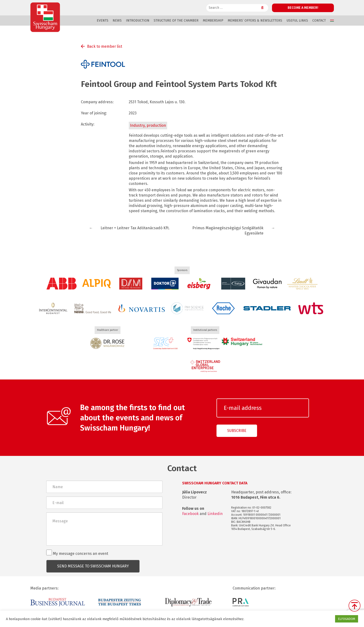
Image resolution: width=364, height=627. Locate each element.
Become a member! (303, 8)
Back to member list (105, 46)
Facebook (190, 514)
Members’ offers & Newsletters (255, 21)
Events (103, 21)
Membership (213, 21)
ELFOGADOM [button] (347, 619)
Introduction (138, 21)
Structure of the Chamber (176, 21)
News (117, 21)
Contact (319, 21)
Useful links (297, 21)
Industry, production (148, 125)
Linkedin (215, 514)
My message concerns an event (77, 553)
